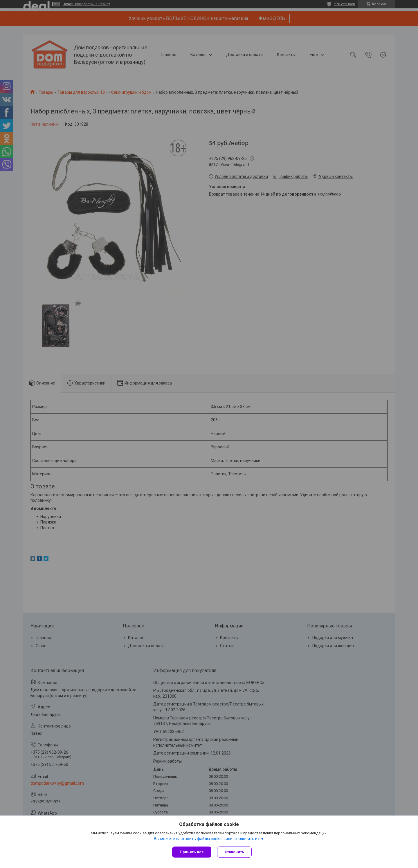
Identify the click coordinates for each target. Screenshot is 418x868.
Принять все (192, 852)
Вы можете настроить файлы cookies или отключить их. (207, 839)
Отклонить (234, 852)
